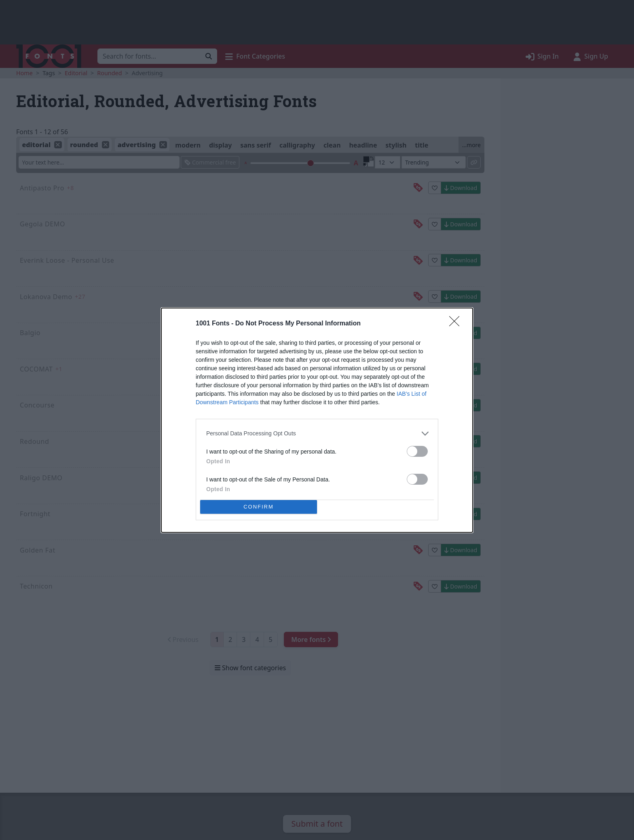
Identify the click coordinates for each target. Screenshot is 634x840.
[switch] (417, 451)
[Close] (457, 324)
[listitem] (317, 434)
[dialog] (317, 420)
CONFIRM (259, 507)
